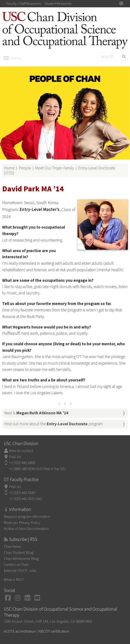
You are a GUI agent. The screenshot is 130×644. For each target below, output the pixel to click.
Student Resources (58, 4)
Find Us (15, 457)
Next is (36, 413)
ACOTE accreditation (20, 631)
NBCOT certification (54, 631)
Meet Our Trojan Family (55, 168)
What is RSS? (14, 580)
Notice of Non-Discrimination (26, 529)
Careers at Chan (16, 565)
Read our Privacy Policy (22, 523)
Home (9, 168)
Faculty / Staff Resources (24, 4)
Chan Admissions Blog (21, 559)
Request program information (27, 517)
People (25, 168)
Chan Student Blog (19, 553)
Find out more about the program (54, 424)
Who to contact (21, 451)
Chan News (13, 547)
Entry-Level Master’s (39, 210)
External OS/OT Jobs (20, 571)
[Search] (113, 57)
